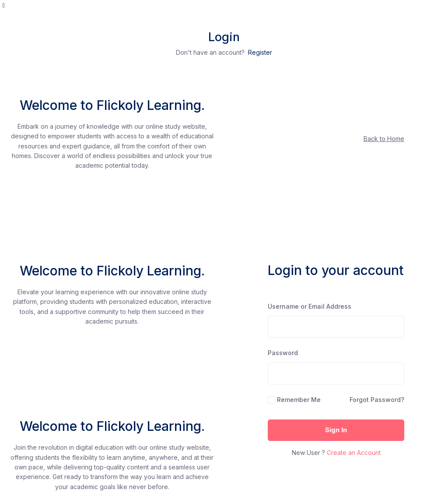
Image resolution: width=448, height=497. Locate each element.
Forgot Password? (377, 400)
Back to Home (384, 139)
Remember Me (299, 400)
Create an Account (354, 453)
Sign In (336, 430)
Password (283, 353)
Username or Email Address (310, 306)
